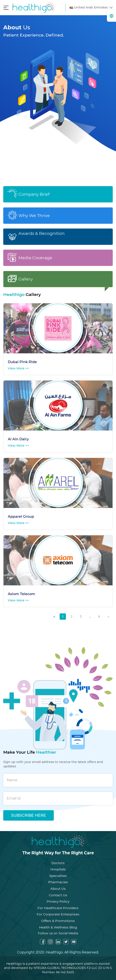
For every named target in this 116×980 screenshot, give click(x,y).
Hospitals (58, 865)
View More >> (18, 364)
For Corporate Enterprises (58, 910)
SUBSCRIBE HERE (29, 811)
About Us (58, 884)
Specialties (58, 872)
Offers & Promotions (58, 917)
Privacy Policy (58, 897)
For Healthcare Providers (58, 904)
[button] (91, 8)
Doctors (58, 859)
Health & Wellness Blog (58, 923)
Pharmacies (58, 878)
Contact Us (58, 891)
